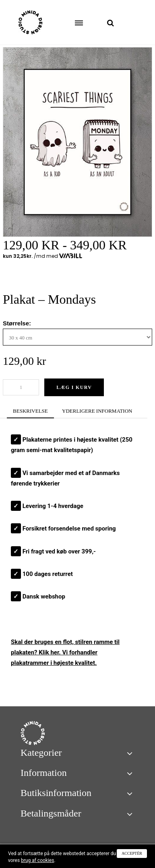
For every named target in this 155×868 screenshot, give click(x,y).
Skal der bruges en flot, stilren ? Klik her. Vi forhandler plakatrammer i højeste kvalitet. (65, 653)
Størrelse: (18, 323)
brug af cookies (37, 860)
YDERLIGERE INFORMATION (97, 411)
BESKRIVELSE (30, 411)
